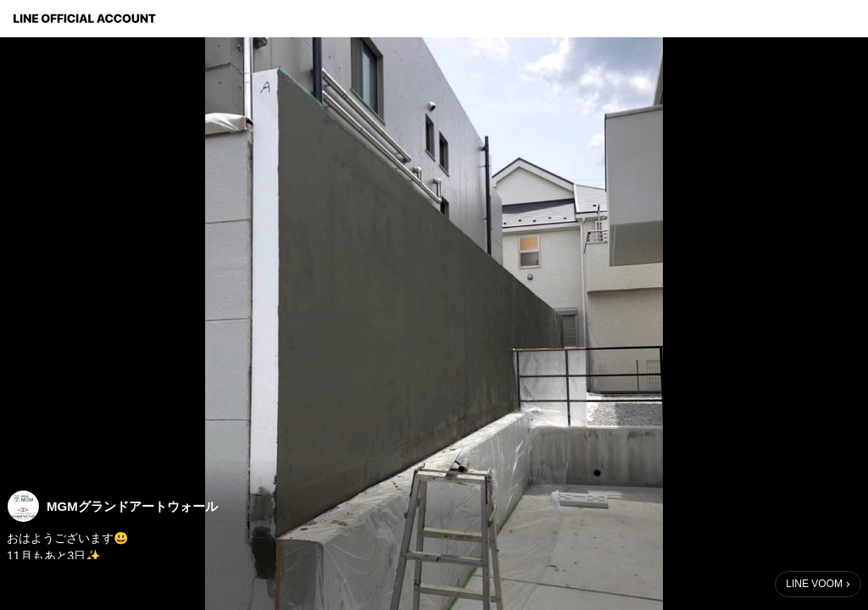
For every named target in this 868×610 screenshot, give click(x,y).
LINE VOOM (814, 584)
